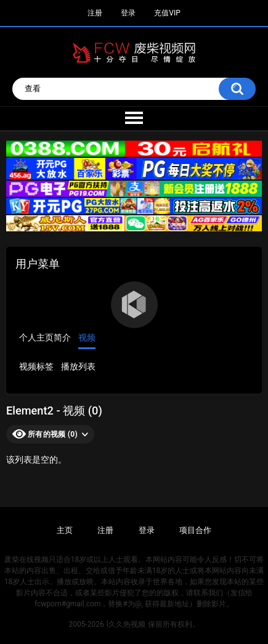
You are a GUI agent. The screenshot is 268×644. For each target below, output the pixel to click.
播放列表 (78, 366)
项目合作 (195, 530)
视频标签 (36, 366)
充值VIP (167, 13)
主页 (65, 530)
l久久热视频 (126, 624)
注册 (95, 13)
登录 (128, 13)
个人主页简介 (45, 337)
